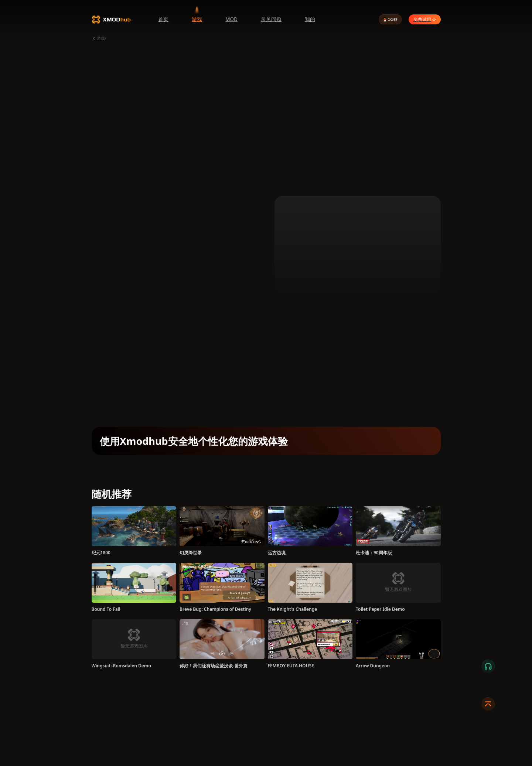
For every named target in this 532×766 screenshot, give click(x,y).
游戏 (197, 19)
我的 (310, 19)
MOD (231, 19)
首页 (163, 19)
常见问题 (271, 19)
